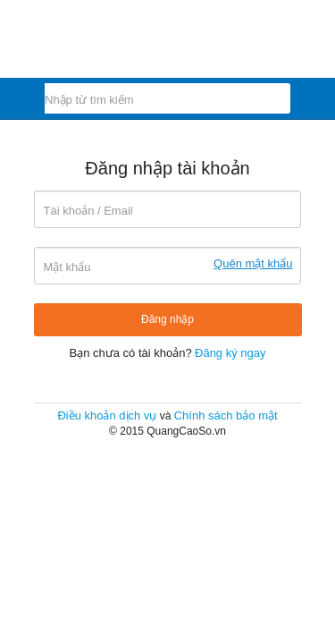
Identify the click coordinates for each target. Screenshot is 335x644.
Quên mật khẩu (253, 263)
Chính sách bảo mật (226, 415)
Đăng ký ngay (230, 353)
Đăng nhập (167, 319)
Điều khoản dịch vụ (107, 415)
